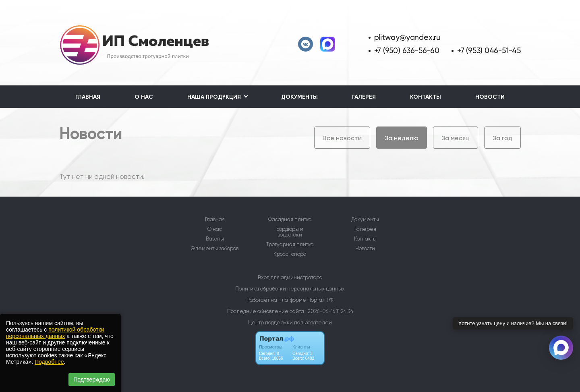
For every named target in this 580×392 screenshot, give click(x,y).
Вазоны (215, 239)
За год (502, 138)
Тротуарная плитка (290, 245)
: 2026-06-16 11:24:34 (329, 311)
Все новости (342, 138)
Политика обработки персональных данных (290, 289)
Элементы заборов (215, 249)
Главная (88, 97)
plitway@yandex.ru (407, 37)
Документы (299, 97)
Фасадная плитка (290, 220)
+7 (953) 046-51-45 (489, 51)
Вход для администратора (290, 277)
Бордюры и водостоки (290, 232)
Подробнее (49, 362)
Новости (490, 97)
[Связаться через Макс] (561, 348)
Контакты (426, 97)
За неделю (402, 138)
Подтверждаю (92, 380)
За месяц (456, 138)
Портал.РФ (320, 300)
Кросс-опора (290, 254)
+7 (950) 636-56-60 (407, 51)
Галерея (364, 97)
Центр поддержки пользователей (290, 323)
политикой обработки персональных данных (55, 333)
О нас (144, 97)
